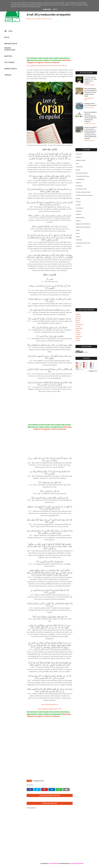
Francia (78, 202)
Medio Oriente (80, 218)
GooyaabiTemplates (76, 863)
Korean (78, 341)
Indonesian (79, 328)
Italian (78, 330)
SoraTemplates (53, 863)
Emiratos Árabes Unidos (83, 192)
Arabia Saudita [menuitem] (11, 69)
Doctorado (79, 186)
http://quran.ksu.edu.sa (50, 704)
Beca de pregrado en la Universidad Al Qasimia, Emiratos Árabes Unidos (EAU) (91, 92)
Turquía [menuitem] (8, 75)
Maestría (79, 211)
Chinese (78, 332)
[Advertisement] (50, 41)
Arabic (78, 322)
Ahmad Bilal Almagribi (34, 19)
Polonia (78, 221)
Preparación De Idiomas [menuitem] (11, 44)
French (78, 320)
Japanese (79, 336)
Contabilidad (80, 179)
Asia (77, 164)
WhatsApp (67, 60)
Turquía (79, 246)
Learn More (47, 9)
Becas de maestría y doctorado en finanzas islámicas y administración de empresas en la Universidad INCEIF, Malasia (90, 133)
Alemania (79, 154)
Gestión (78, 205)
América (79, 157)
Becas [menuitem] (7, 37)
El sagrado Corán (38, 781)
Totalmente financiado (83, 243)
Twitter (47, 62)
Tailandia (79, 240)
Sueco (78, 237)
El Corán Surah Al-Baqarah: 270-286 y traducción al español (91, 80)
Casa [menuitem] (8, 31)
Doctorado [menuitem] (9, 62)
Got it (55, 9)
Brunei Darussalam (82, 173)
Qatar (78, 230)
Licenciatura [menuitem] (10, 50)
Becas (78, 170)
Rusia (78, 233)
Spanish (78, 318)
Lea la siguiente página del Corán (50, 709)
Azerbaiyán (80, 167)
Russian (78, 326)
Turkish (78, 334)
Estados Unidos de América (84, 195)
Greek (77, 338)
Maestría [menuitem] (8, 56)
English (78, 314)
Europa (78, 198)
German (78, 316)
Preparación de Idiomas (83, 224)
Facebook (55, 62)
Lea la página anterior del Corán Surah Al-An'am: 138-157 (47, 66)
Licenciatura (80, 208)
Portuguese (79, 324)
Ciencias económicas (83, 176)
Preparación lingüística (83, 227)
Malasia (79, 214)
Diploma (79, 183)
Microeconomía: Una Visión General (90, 104)
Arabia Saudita (81, 160)
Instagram (39, 62)
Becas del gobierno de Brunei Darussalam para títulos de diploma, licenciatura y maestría (91, 117)
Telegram (31, 62)
